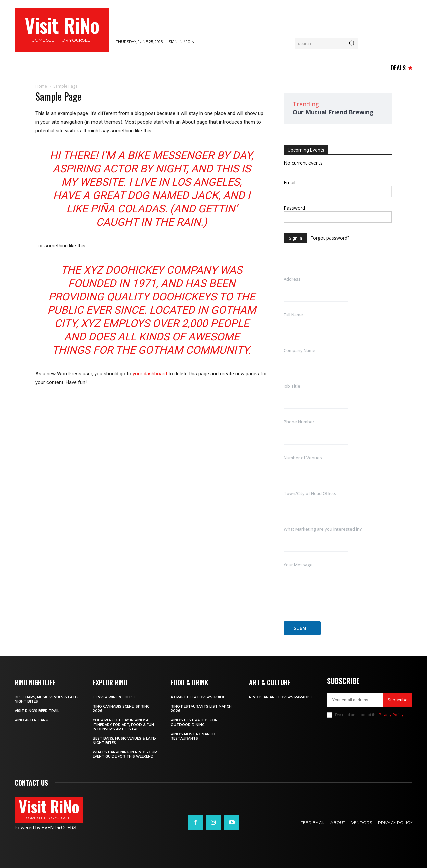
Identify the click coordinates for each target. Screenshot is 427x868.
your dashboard (150, 374)
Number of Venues (303, 458)
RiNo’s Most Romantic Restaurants (193, 736)
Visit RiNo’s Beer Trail (37, 711)
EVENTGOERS (59, 828)
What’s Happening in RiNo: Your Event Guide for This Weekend (125, 754)
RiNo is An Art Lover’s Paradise (281, 697)
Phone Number (299, 422)
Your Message (298, 565)
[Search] (352, 44)
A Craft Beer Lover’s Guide (198, 697)
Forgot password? (330, 238)
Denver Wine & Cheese (114, 697)
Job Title (292, 386)
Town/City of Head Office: (310, 493)
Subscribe (397, 700)
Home (41, 86)
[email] (355, 700)
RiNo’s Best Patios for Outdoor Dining (194, 722)
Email (289, 182)
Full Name (293, 315)
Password (294, 208)
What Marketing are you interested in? (323, 529)
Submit (302, 628)
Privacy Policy (391, 715)
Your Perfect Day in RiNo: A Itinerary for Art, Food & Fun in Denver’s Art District (123, 725)
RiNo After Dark (31, 720)
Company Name (299, 350)
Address (292, 279)
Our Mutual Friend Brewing (333, 112)
